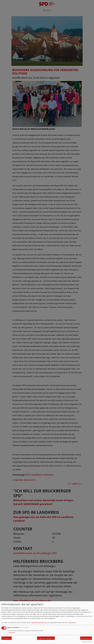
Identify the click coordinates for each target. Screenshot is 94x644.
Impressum (72, 623)
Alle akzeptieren (86, 638)
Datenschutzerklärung (39, 623)
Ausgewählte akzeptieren (46, 638)
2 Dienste (11, 633)
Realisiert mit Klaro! (87, 642)
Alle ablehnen (7, 638)
